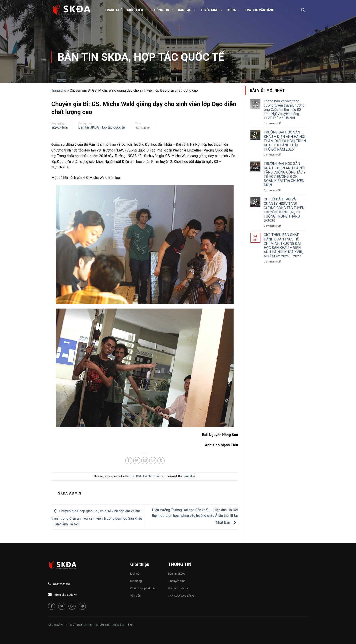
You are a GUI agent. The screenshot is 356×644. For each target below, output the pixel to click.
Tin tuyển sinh (177, 581)
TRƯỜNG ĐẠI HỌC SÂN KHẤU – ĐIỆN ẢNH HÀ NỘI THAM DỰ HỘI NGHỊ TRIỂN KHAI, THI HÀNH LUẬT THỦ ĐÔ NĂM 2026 (285, 141)
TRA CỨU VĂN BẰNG (259, 10)
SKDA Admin (59, 128)
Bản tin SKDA (93, 57)
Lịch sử (135, 574)
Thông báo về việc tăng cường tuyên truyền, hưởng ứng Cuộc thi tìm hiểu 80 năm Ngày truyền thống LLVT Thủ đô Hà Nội (284, 110)
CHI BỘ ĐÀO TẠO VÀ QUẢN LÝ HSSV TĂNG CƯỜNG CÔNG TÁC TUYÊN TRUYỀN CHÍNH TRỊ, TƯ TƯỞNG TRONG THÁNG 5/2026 (284, 210)
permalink (189, 476)
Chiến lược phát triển (143, 588)
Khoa (234, 10)
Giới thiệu (137, 10)
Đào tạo (187, 10)
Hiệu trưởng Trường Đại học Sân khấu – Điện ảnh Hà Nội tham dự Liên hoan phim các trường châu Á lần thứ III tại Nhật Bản (195, 516)
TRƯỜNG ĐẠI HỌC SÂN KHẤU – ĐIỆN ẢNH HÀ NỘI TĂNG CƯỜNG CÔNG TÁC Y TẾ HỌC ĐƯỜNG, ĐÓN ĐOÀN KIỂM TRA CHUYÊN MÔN (285, 174)
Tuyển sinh (212, 10)
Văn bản (135, 596)
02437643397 (62, 584)
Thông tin (163, 10)
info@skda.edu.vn (65, 595)
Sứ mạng (136, 581)
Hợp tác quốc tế (179, 57)
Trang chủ (114, 10)
